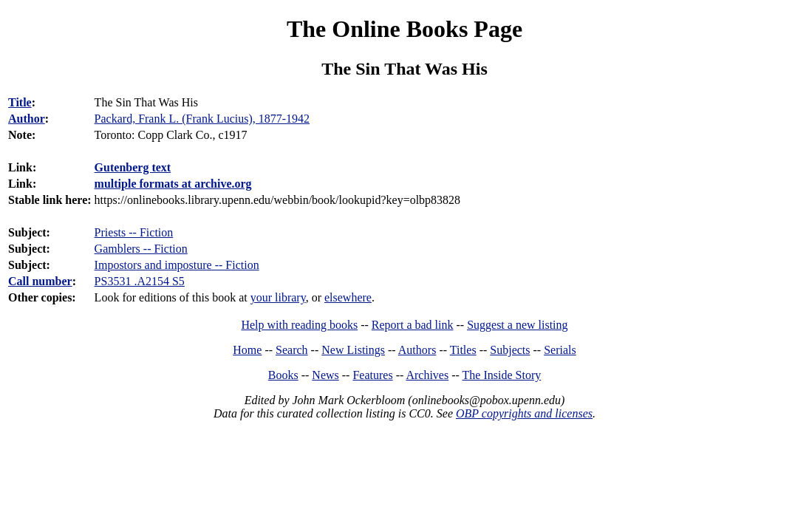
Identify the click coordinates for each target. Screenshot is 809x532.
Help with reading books (299, 325)
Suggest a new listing (517, 325)
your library (278, 297)
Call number (40, 281)
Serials (560, 350)
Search (292, 350)
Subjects (510, 350)
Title (20, 102)
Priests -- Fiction (134, 232)
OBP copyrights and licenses (524, 413)
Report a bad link (413, 325)
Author (27, 119)
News (325, 375)
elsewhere (348, 297)
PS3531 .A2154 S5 (140, 281)
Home (247, 350)
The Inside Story (502, 375)
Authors (417, 350)
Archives (427, 375)
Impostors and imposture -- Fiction (177, 265)
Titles (463, 350)
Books (283, 375)
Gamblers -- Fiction (141, 249)
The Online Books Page (404, 29)
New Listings (353, 350)
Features (372, 375)
